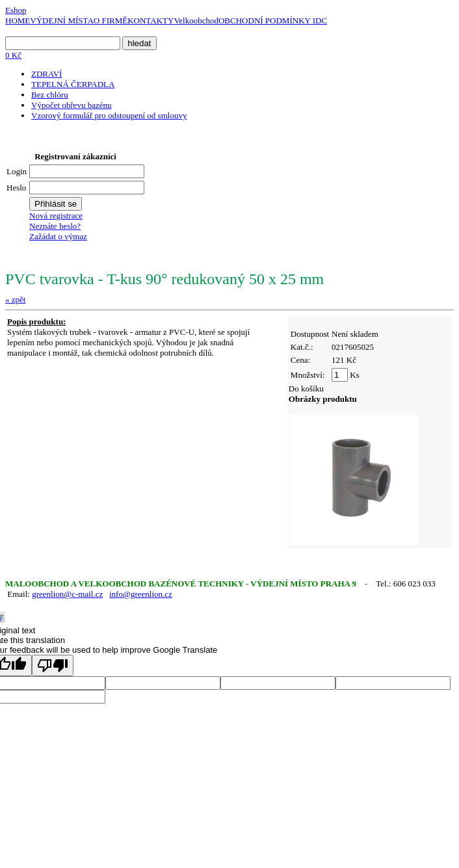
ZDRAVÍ (46, 74)
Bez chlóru (50, 95)
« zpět (15, 299)
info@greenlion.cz (141, 594)
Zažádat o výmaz (58, 236)
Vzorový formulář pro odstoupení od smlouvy (109, 115)
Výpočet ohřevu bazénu (71, 105)
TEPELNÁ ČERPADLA (73, 84)
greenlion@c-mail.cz (67, 594)
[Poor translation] (53, 665)
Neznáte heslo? (55, 226)
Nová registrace (56, 216)
